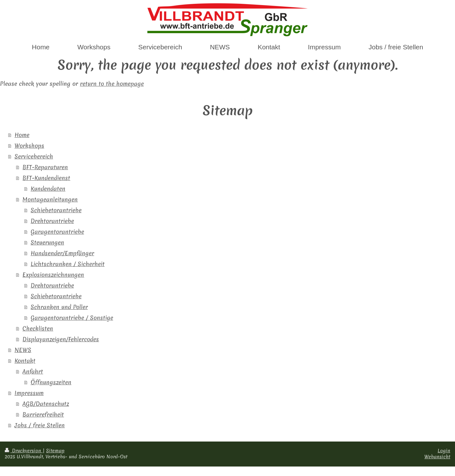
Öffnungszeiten (51, 382)
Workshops (29, 146)
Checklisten (38, 328)
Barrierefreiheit (43, 414)
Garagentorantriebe (57, 232)
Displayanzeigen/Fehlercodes (61, 339)
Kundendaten (48, 189)
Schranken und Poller (59, 307)
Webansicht (437, 457)
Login (444, 451)
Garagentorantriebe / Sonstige (72, 318)
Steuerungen (47, 242)
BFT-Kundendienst (46, 178)
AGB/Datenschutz (46, 404)
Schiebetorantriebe (56, 210)
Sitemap (55, 451)
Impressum (29, 393)
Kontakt (25, 361)
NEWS (23, 350)
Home (22, 135)
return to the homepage (112, 84)
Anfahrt (33, 371)
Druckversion (24, 451)
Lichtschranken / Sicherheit (68, 264)
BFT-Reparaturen (45, 167)
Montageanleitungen (50, 199)
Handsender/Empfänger (62, 253)
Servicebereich (34, 156)
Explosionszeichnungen (53, 275)
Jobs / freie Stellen (40, 425)
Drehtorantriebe (52, 221)
